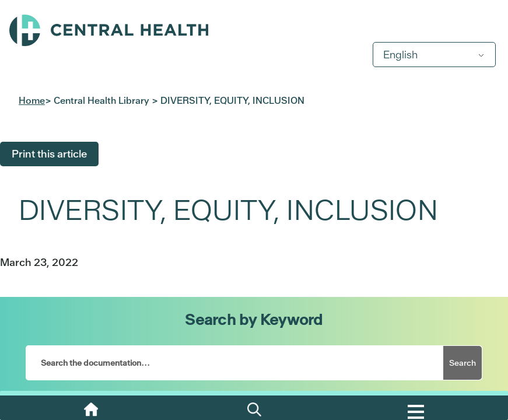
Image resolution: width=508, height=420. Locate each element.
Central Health (254, 30)
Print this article (49, 154)
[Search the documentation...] (235, 363)
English (400, 55)
